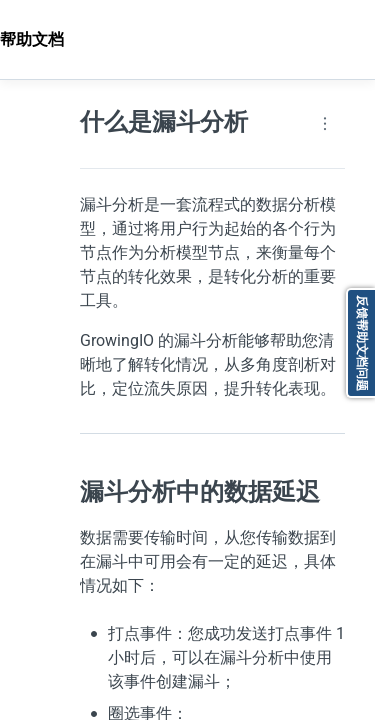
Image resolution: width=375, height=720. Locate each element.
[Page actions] (325, 124)
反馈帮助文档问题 (362, 343)
